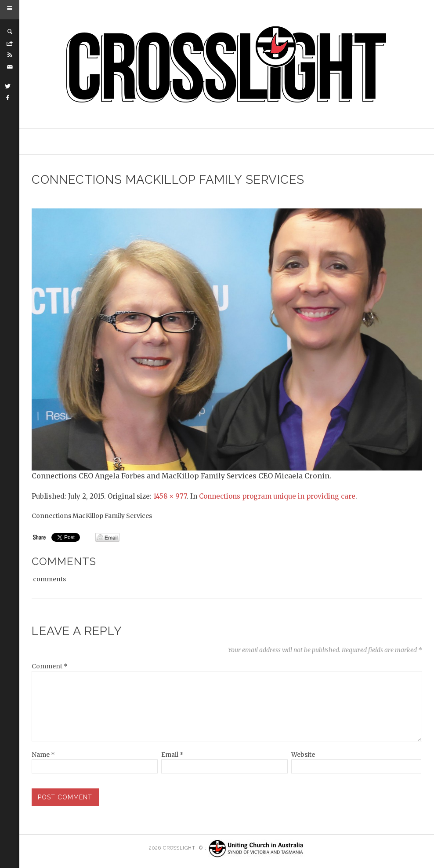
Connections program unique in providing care (277, 496)
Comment (50, 666)
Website (303, 755)
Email (172, 755)
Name (43, 755)
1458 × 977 (170, 496)
